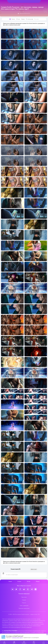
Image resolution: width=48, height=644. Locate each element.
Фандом (38, 581)
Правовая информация (24, 608)
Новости (24, 603)
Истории (19, 581)
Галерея (23, 19)
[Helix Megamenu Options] (24, 1)
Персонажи (24, 597)
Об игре (18, 19)
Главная (13, 19)
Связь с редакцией (24, 606)
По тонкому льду (29, 19)
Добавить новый (34, 569)
